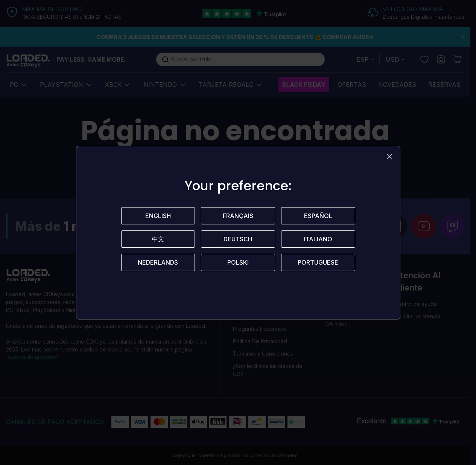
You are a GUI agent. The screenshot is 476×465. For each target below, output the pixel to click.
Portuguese (318, 262)
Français (238, 216)
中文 (158, 239)
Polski (238, 262)
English (158, 216)
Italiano (318, 239)
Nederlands (158, 262)
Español (318, 216)
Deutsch (238, 239)
